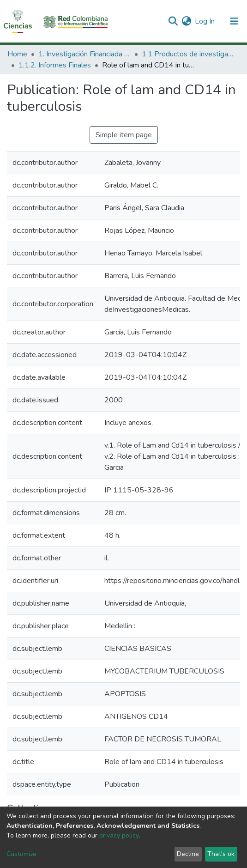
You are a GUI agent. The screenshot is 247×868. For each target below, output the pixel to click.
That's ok (221, 854)
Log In (205, 21)
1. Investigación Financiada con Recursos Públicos (84, 54)
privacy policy (119, 835)
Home (17, 54)
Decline (188, 854)
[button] (186, 21)
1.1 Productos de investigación (188, 54)
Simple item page (124, 135)
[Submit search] (173, 21)
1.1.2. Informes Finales (55, 65)
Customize (21, 854)
